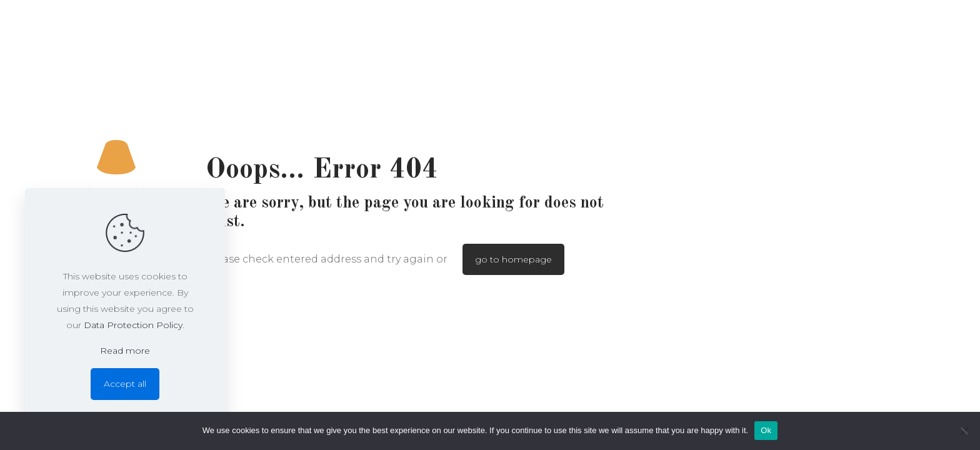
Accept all (125, 384)
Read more (125, 351)
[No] (964, 431)
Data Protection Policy (133, 325)
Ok (766, 430)
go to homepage (513, 259)
